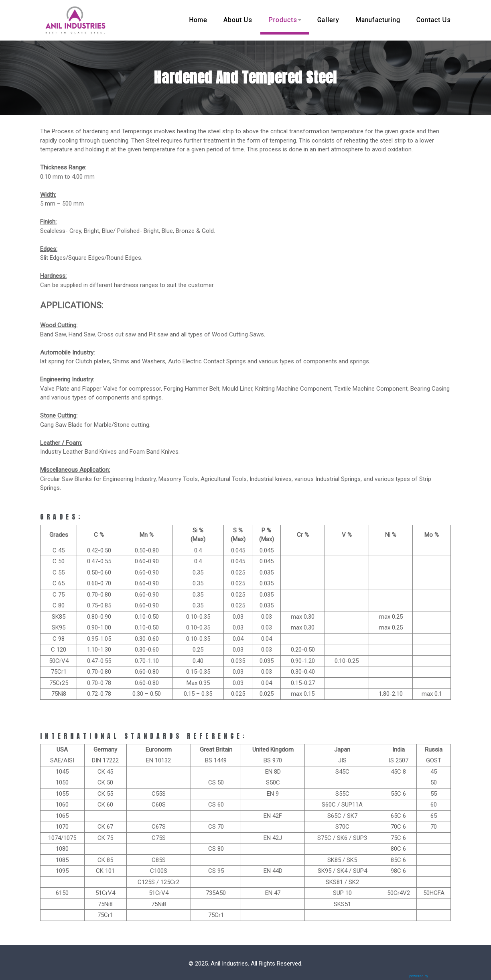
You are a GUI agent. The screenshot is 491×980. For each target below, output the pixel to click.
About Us (238, 20)
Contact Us (434, 20)
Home (198, 20)
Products (285, 20)
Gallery (328, 20)
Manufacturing (378, 20)
